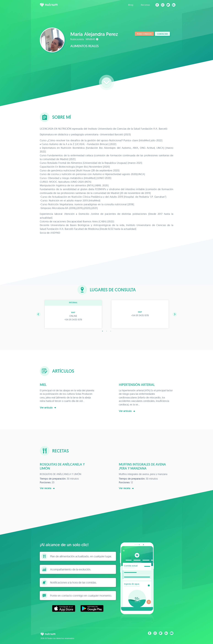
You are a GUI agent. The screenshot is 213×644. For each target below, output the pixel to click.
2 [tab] (107, 331)
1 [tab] (102, 331)
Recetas (145, 5)
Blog (131, 5)
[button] (38, 314)
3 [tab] (111, 331)
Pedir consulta (144, 34)
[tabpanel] (73, 314)
